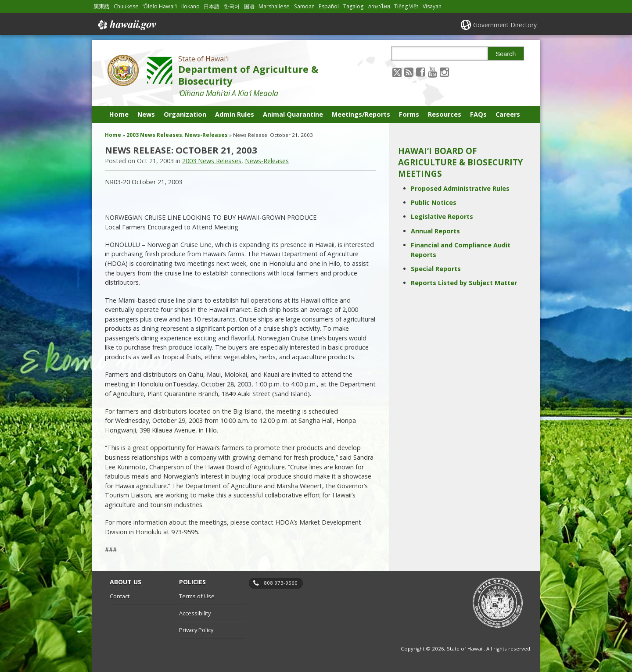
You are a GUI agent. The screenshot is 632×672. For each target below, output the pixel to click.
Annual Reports (435, 231)
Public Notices (434, 202)
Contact (120, 596)
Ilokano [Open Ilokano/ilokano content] (190, 6)
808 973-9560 (281, 583)
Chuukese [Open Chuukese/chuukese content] (126, 6)
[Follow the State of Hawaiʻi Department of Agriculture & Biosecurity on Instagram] (444, 72)
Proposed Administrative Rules (460, 188)
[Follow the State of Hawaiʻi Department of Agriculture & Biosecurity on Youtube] (433, 72)
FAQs (478, 114)
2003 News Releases (154, 135)
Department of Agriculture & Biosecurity (248, 75)
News (146, 114)
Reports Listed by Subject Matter (464, 283)
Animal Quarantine (293, 114)
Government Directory (505, 25)
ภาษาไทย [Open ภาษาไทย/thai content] (379, 6)
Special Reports (436, 269)
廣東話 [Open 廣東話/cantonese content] (101, 6)
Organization (185, 114)
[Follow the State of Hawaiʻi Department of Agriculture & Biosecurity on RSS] (409, 72)
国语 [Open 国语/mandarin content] (249, 6)
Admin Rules (235, 114)
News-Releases (206, 135)
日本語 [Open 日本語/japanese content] (212, 6)
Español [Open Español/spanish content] (329, 6)
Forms (409, 114)
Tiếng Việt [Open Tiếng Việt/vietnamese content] (406, 6)
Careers (508, 114)
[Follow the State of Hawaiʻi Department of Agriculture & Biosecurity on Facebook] (421, 72)
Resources (445, 114)
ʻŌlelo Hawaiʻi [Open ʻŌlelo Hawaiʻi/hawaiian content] (160, 6)
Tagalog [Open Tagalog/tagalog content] (353, 6)
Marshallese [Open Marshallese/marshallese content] (274, 6)
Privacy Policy (196, 630)
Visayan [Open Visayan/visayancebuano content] (432, 6)
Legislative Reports (442, 216)
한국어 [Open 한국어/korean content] (232, 6)
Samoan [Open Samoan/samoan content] (304, 6)
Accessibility (195, 613)
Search (506, 54)
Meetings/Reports (361, 114)
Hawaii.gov (126, 25)
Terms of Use (197, 596)
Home (119, 114)
